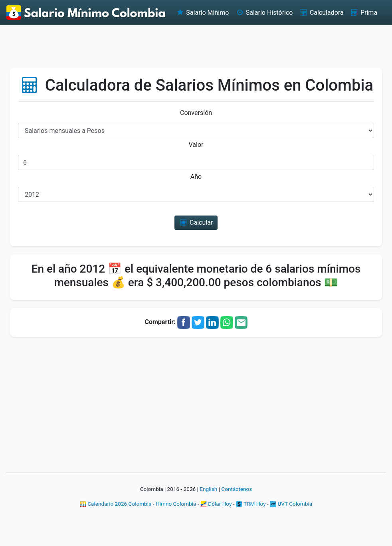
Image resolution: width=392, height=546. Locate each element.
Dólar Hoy (216, 504)
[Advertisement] (196, 46)
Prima (364, 13)
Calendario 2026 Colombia (116, 504)
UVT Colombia (291, 504)
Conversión (196, 113)
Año (196, 177)
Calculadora (321, 13)
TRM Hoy (251, 504)
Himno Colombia (176, 504)
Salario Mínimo (202, 13)
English (208, 489)
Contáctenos (237, 489)
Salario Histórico (264, 13)
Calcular (196, 223)
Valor (196, 145)
